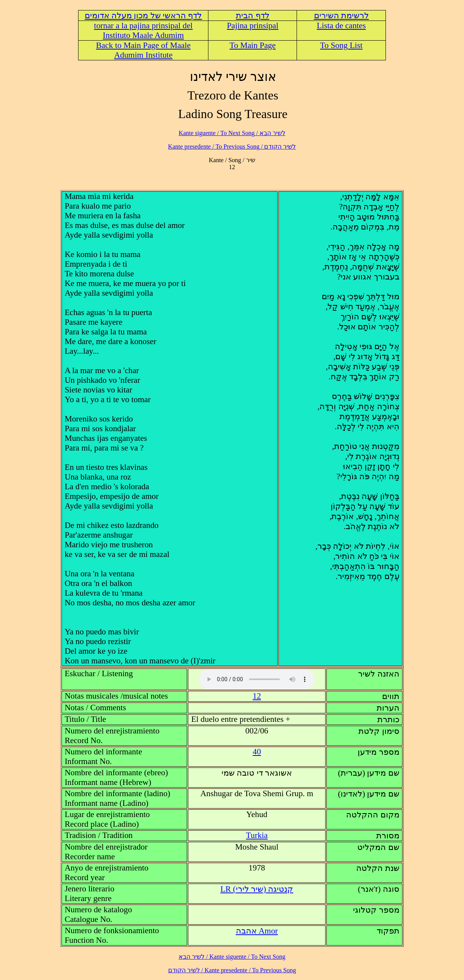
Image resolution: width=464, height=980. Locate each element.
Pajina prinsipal (253, 26)
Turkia (257, 835)
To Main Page (253, 45)
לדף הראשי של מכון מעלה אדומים (143, 15)
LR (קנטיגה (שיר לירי (257, 889)
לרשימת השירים (341, 15)
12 (257, 696)
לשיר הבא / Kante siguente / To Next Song (232, 133)
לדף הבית (252, 15)
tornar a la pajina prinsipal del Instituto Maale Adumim (143, 30)
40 (257, 752)
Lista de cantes (341, 26)
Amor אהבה (257, 931)
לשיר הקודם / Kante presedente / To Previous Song (232, 146)
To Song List (341, 45)
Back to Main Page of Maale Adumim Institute (143, 50)
